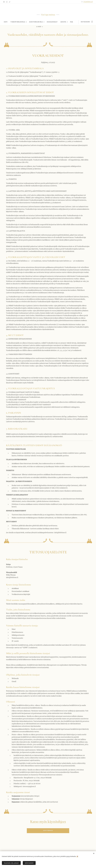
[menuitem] (8, 22)
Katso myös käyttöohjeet (48, 821)
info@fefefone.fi (88, 2)
